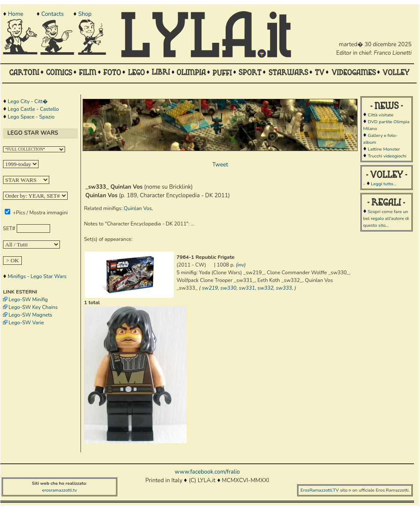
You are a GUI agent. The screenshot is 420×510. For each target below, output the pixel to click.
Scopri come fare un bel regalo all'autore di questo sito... (386, 218)
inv (241, 265)
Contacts (52, 14)
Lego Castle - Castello (33, 109)
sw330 (228, 288)
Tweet (220, 165)
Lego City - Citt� (28, 101)
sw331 (247, 288)
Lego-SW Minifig (28, 299)
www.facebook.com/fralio (207, 472)
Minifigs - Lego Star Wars (37, 276)
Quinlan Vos (138, 208)
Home (15, 14)
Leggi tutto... (383, 184)
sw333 (284, 288)
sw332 (265, 288)
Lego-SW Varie (26, 323)
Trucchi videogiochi (387, 156)
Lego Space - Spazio (31, 117)
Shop (85, 14)
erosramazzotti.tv (60, 490)
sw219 (210, 288)
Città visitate (381, 115)
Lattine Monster (384, 149)
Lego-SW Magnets (30, 315)
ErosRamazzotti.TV (320, 490)
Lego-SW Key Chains (33, 307)
